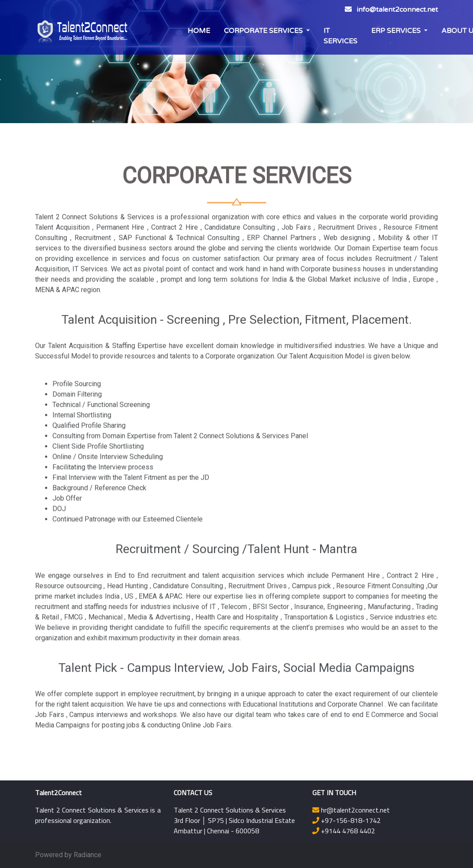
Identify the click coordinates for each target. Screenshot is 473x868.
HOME (199, 31)
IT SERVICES (340, 36)
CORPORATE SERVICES (264, 31)
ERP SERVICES (397, 31)
